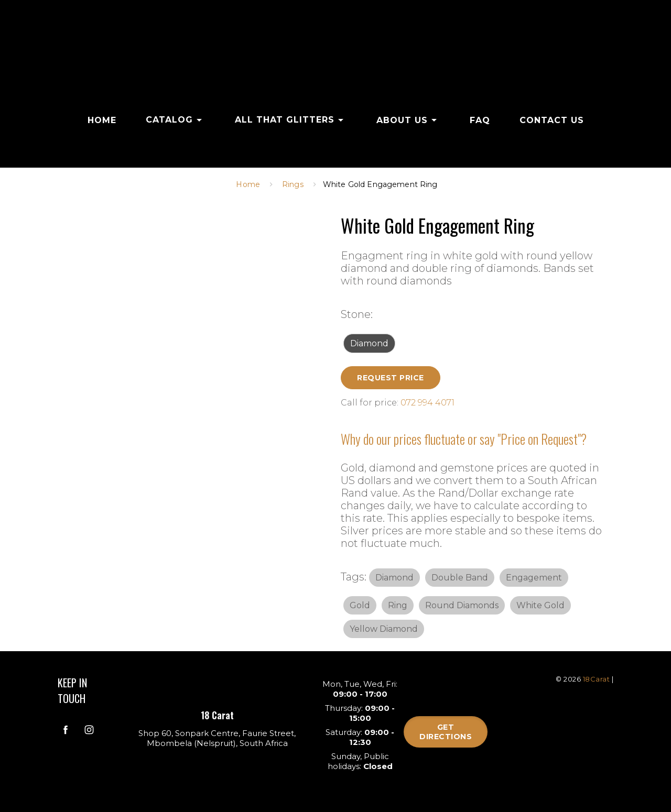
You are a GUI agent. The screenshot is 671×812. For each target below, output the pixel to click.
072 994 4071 (428, 403)
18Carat (597, 679)
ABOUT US (408, 120)
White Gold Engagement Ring (380, 184)
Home (248, 184)
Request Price (391, 378)
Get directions (446, 732)
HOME (102, 120)
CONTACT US (552, 120)
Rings (293, 184)
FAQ (480, 120)
